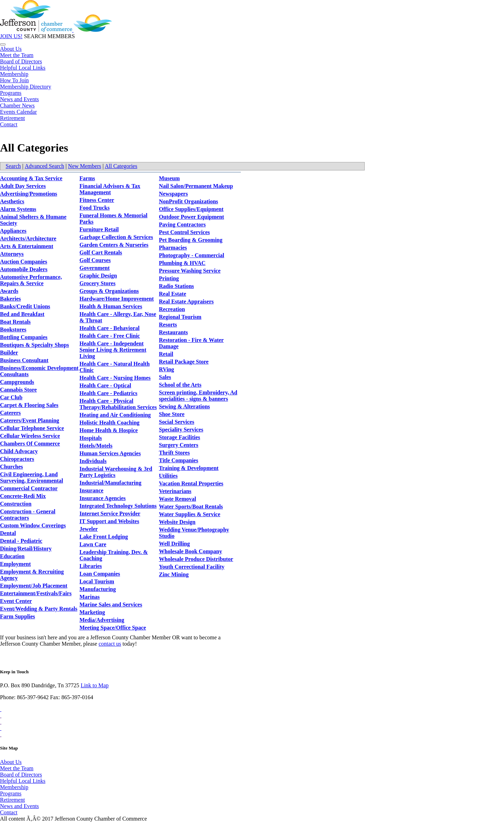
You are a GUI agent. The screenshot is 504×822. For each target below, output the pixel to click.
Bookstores (13, 329)
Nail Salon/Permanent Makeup (196, 186)
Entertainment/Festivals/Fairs (36, 593)
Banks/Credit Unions (25, 306)
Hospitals (91, 438)
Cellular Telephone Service (32, 428)
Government (94, 268)
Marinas (90, 597)
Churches (12, 467)
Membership (14, 74)
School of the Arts (180, 385)
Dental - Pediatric (21, 541)
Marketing (92, 612)
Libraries (91, 566)
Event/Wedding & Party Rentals (39, 609)
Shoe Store (172, 414)
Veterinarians (175, 491)
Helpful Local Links (23, 68)
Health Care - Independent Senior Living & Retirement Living (113, 350)
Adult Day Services (23, 186)
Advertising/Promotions (29, 194)
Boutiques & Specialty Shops (34, 345)
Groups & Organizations (109, 291)
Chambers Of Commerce (30, 444)
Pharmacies (173, 248)
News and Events (19, 99)
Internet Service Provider (110, 514)
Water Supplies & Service (190, 514)
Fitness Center (97, 200)
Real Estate (173, 294)
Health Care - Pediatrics (108, 393)
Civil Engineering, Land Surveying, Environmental (31, 477)
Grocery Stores (97, 283)
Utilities (168, 476)
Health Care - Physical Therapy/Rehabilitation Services (118, 404)
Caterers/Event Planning (30, 420)
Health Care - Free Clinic (110, 336)
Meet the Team (17, 55)
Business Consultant (24, 360)
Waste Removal (177, 499)
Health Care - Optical (105, 385)
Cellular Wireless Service (30, 436)
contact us (110, 644)
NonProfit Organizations (188, 201)
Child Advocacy (19, 451)
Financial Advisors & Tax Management (110, 189)
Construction (16, 504)
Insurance (91, 490)
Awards (9, 291)
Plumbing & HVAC (182, 263)
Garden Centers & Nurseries (114, 245)
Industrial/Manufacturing (110, 483)
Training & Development (189, 468)
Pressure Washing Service (190, 271)
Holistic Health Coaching (110, 423)
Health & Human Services (111, 306)
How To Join (14, 80)
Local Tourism (97, 581)
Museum (169, 178)
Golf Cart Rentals (101, 252)
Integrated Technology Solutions (118, 506)
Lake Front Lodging (104, 537)
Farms (87, 178)
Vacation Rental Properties (191, 483)
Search (13, 166)
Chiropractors (17, 459)
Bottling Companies (24, 337)
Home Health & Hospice (109, 430)
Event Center (16, 601)
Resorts (168, 325)
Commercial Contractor (29, 488)
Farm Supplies (17, 616)
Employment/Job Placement (34, 586)
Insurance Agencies (103, 498)
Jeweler (89, 529)
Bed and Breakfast (22, 314)
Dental (8, 533)
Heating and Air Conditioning (115, 415)
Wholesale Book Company (190, 551)
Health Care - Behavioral (110, 328)
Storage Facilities (180, 437)
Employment (15, 564)
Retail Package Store (184, 362)
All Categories (121, 166)
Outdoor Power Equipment (191, 217)
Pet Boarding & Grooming (191, 240)
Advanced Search (44, 166)
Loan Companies (100, 574)
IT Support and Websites (109, 521)
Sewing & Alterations (184, 406)
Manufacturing (98, 589)
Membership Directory (26, 87)
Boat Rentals (15, 322)
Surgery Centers (178, 445)
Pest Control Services (184, 232)
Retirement (12, 118)
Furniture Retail (99, 229)
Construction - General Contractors (28, 515)
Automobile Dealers (24, 269)
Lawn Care (93, 544)
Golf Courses (95, 260)
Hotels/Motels (96, 446)
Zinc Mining (174, 574)
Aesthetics (12, 201)
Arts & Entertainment (27, 246)
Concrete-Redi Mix (23, 496)
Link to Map (94, 685)
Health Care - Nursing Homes (115, 378)
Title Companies (178, 460)
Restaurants (173, 332)
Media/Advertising (102, 620)
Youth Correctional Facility (192, 567)
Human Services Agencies (110, 453)
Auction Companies (24, 262)
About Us (11, 49)
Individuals (93, 461)
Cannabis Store (18, 390)
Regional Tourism (180, 317)
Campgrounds (17, 382)
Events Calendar (18, 112)
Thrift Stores (174, 453)
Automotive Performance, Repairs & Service (31, 280)
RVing (166, 369)
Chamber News (17, 106)
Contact (9, 124)
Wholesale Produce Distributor (196, 559)
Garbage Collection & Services (116, 237)
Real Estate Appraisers (186, 301)
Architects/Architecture (28, 238)
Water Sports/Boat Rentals (191, 507)
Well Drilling (174, 544)
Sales (165, 377)
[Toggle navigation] (3, 44)
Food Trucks (94, 208)
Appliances (13, 231)
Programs (11, 93)
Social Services (177, 422)
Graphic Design (98, 276)
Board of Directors (21, 61)
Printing (169, 278)
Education (12, 556)
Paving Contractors (182, 224)
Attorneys (12, 254)
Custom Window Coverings (33, 525)
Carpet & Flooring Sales (29, 405)
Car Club (11, 397)
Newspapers (173, 194)
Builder (9, 353)
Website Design (177, 522)
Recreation (172, 309)
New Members (85, 166)
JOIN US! (11, 36)
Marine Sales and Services (111, 605)
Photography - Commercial (191, 255)
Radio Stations (176, 286)
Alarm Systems (18, 209)
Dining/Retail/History (26, 549)
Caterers (10, 413)
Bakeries (10, 299)
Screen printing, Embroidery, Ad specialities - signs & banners (198, 396)
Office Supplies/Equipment (191, 209)
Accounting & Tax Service (31, 178)
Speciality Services (181, 430)
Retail (166, 354)
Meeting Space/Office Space (113, 628)
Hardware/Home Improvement (117, 299)
